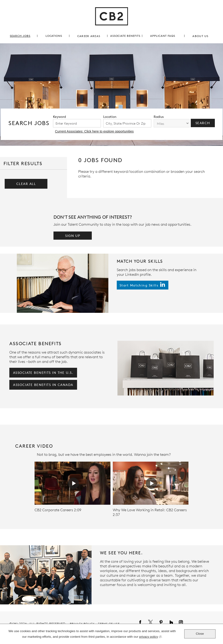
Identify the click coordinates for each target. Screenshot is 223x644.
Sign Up (73, 236)
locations (54, 36)
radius (159, 117)
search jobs (20, 36)
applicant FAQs (163, 36)
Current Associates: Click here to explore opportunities (94, 131)
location (110, 117)
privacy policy (149, 637)
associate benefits (125, 36)
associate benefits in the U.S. (43, 373)
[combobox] (127, 123)
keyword (59, 117)
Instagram (179, 623)
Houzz (169, 623)
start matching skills (139, 285)
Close (200, 634)
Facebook (138, 623)
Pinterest (159, 623)
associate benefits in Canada (43, 385)
